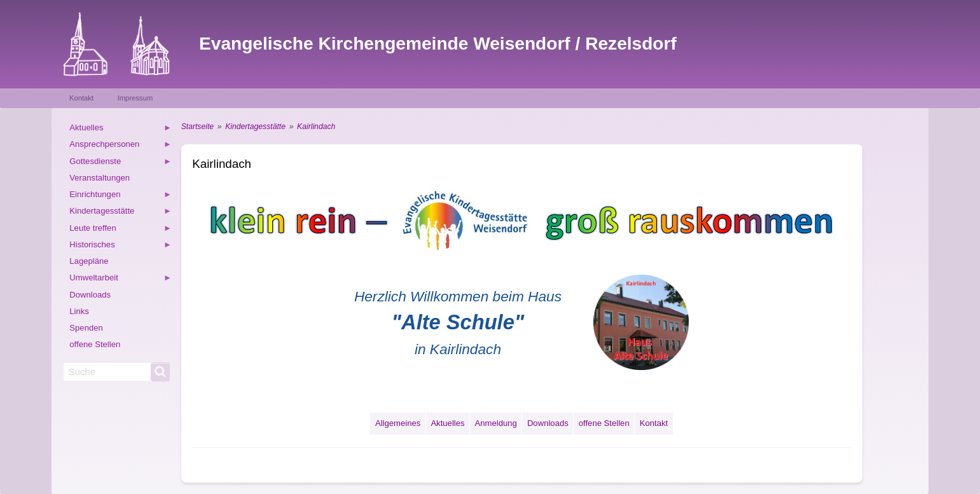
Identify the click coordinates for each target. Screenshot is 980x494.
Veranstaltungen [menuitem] (100, 178)
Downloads (548, 423)
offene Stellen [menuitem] (95, 344)
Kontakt (81, 98)
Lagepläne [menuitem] (89, 261)
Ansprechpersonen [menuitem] (120, 146)
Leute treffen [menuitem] (120, 230)
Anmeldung (496, 423)
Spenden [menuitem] (86, 328)
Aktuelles (447, 423)
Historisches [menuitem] (120, 246)
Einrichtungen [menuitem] (120, 196)
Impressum (135, 98)
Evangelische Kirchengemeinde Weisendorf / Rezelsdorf (438, 44)
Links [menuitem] (79, 311)
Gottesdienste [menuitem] (120, 163)
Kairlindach (316, 127)
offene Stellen (604, 423)
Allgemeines (398, 423)
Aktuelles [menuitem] (120, 129)
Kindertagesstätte (255, 127)
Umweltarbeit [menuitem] (120, 279)
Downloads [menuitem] (90, 295)
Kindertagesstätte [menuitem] (120, 213)
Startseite (197, 127)
